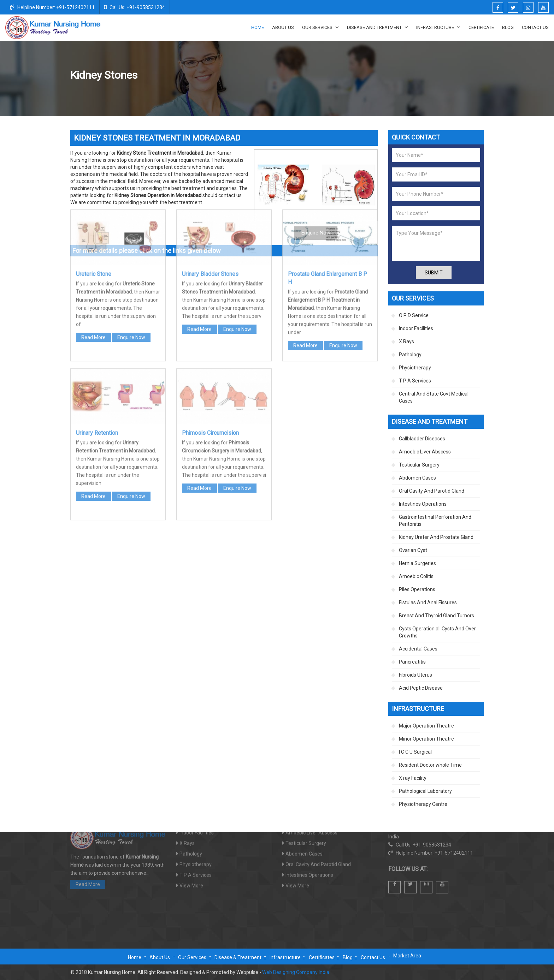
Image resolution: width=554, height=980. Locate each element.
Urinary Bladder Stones (210, 173)
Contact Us (535, 27)
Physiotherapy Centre (423, 804)
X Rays (406, 341)
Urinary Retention (97, 332)
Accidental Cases (418, 649)
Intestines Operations (423, 504)
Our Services (320, 27)
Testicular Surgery (419, 465)
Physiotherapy (415, 368)
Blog (508, 27)
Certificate (481, 27)
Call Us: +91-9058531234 (135, 7)
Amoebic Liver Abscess (425, 452)
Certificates (322, 957)
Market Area (407, 956)
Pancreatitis (412, 662)
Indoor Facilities (416, 328)
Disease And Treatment (378, 27)
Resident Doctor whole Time (430, 765)
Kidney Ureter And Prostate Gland (411, 76)
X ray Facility (413, 778)
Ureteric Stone (94, 173)
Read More (93, 237)
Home (258, 27)
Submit (434, 273)
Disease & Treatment (238, 957)
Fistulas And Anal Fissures (428, 602)
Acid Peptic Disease (421, 688)
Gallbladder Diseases (422, 439)
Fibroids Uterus (415, 675)
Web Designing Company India (296, 972)
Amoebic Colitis (416, 576)
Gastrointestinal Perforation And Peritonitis (435, 521)
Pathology (410, 355)
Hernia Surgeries (417, 563)
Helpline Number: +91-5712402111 (52, 7)
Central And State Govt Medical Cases (434, 397)
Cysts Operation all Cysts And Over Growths (437, 632)
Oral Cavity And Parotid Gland (432, 491)
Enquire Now (131, 237)
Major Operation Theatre (426, 726)
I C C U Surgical (415, 752)
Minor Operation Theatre (426, 739)
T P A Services (415, 381)
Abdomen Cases (417, 478)
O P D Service (414, 315)
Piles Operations (417, 589)
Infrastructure (438, 27)
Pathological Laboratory (425, 791)
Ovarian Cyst (413, 550)
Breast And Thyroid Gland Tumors (437, 616)
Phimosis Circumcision (210, 332)
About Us (283, 27)
